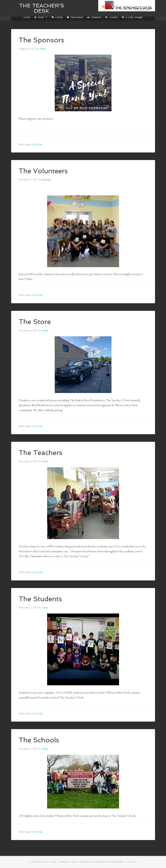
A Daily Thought (134, 17)
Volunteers (96, 17)
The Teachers (41, 453)
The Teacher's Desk (42, 8)
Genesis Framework (109, 862)
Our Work (37, 144)
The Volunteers (44, 171)
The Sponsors (42, 40)
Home (27, 17)
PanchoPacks (77, 17)
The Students (41, 599)
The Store (35, 322)
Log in (132, 862)
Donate (59, 17)
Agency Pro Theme (74, 862)
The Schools (39, 740)
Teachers (113, 17)
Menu (43, 17)
